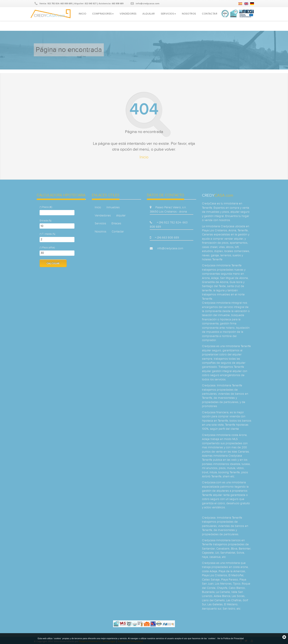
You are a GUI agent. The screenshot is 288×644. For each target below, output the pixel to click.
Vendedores (128, 14)
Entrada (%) (46, 221)
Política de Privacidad (233, 638)
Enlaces (116, 223)
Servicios (168, 14)
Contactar (210, 14)
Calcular (53, 263)
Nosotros (189, 14)
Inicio (82, 14)
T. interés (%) (49, 234)
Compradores (103, 14)
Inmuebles (113, 207)
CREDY (49, 15)
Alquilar (149, 14)
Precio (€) (47, 207)
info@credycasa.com (147, 3)
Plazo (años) (49, 248)
